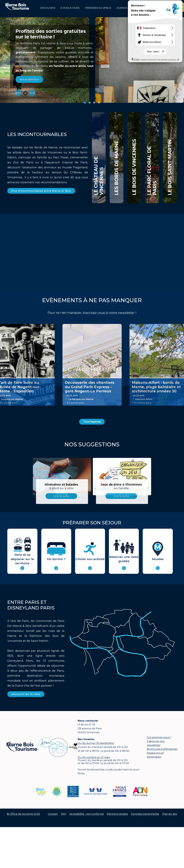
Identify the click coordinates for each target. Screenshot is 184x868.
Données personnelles (145, 814)
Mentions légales (117, 814)
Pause (25, 93)
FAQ (64, 814)
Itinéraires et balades (61, 486)
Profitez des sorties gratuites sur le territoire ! (51, 34)
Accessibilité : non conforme (87, 814)
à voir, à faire (70, 8)
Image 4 (99, 103)
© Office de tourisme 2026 (23, 814)
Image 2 (90, 103)
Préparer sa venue (98, 8)
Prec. (18, 93)
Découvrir (48, 8)
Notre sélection (29, 79)
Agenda (122, 8)
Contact (53, 814)
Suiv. (32, 93)
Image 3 (94, 103)
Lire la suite (61, 496)
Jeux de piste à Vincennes (121, 486)
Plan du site (170, 814)
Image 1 (85, 103)
